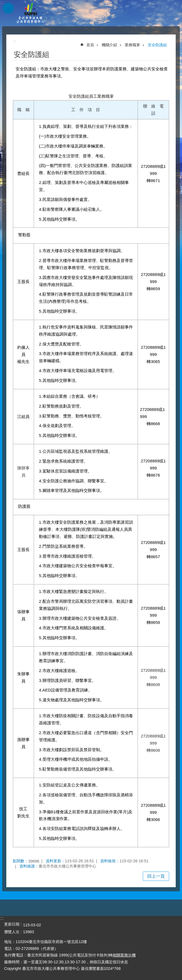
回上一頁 (156, 876)
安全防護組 (157, 45)
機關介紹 (109, 45)
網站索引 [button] (8, 8)
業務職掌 (132, 45)
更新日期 (12, 924)
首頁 (90, 45)
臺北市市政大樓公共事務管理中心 (30, 13)
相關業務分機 (124, 955)
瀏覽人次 (12, 932)
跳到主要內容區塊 (3, 3)
